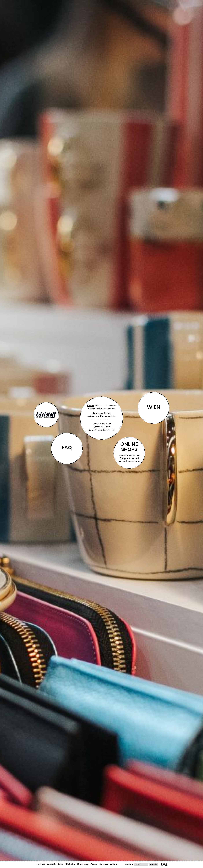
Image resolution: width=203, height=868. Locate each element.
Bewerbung (83, 864)
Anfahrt (114, 864)
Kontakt (104, 864)
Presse (94, 864)
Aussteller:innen (55, 864)
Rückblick (70, 864)
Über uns (40, 864)
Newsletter (129, 865)
